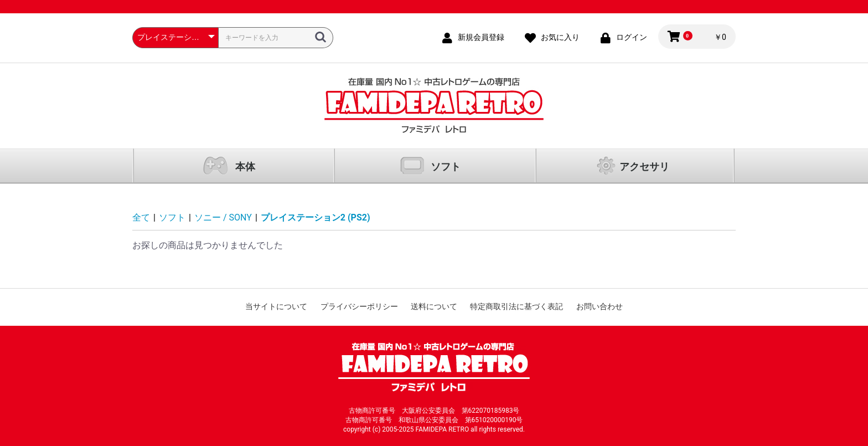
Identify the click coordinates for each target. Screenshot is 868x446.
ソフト (446, 166)
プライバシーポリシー (359, 306)
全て (141, 217)
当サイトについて (276, 306)
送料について (434, 306)
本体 (245, 166)
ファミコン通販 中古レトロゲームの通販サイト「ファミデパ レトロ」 (434, 106)
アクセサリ (644, 166)
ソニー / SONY (223, 217)
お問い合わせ (600, 306)
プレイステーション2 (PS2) (316, 217)
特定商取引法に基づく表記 (516, 306)
